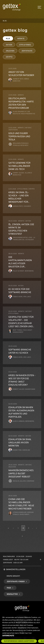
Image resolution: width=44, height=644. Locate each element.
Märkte (21, 38)
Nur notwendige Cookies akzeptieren (19, 641)
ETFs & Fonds (25, 45)
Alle (8, 38)
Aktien (9, 45)
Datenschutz (8, 636)
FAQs (10, 588)
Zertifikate (27, 51)
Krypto (9, 57)
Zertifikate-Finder (17, 581)
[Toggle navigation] (39, 7)
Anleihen (10, 51)
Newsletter (13, 594)
